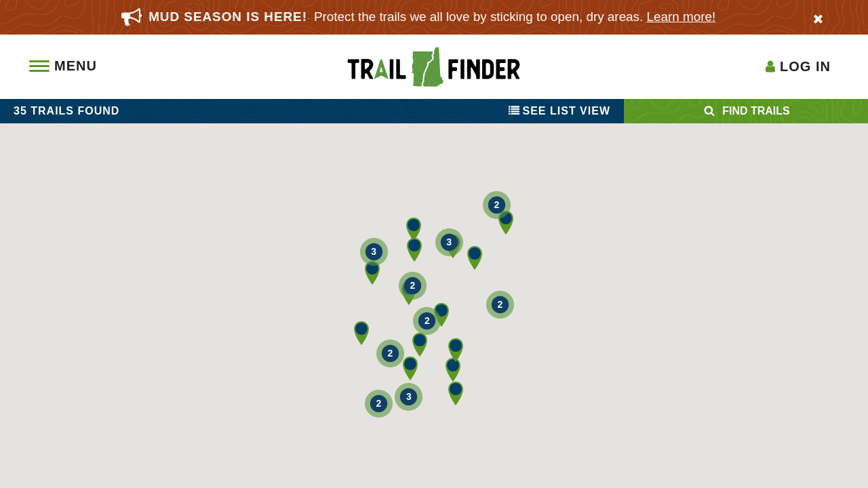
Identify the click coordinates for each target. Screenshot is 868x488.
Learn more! (682, 17)
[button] (409, 293)
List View (559, 111)
